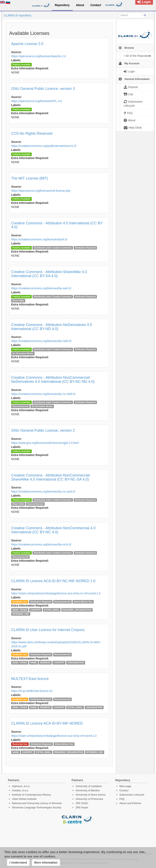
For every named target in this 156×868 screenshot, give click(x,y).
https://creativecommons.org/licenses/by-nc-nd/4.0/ (43, 394)
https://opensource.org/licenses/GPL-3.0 (37, 101)
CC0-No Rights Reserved (32, 133)
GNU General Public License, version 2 (43, 430)
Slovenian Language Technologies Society (37, 808)
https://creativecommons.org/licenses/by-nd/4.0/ (41, 341)
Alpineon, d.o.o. (21, 786)
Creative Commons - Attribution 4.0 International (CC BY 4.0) (57, 225)
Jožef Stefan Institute (24, 799)
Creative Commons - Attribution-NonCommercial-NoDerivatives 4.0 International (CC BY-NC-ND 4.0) (53, 380)
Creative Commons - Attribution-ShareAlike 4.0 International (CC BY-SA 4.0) (49, 274)
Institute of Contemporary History (31, 795)
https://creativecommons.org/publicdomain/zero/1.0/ (44, 146)
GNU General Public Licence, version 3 (43, 89)
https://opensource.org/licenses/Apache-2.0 (38, 56)
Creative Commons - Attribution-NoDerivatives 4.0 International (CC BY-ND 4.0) (52, 327)
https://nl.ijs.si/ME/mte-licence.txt (32, 691)
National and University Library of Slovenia (37, 803)
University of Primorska (89, 799)
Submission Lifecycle (132, 795)
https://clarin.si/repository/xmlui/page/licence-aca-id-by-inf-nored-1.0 (54, 736)
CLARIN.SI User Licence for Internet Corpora (48, 630)
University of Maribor (88, 791)
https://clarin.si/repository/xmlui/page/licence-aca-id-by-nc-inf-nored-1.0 (56, 593)
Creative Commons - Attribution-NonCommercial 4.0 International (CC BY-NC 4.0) (53, 530)
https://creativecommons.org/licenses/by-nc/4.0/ (41, 544)
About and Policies (130, 803)
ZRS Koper (82, 808)
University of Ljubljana (89, 786)
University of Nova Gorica (90, 795)
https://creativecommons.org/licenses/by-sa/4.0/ (41, 288)
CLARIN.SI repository (18, 15)
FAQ (122, 799)
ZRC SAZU (82, 803)
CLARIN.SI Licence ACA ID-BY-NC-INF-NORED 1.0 (53, 581)
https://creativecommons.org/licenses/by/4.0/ (39, 239)
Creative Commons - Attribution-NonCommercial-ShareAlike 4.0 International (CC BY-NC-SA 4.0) (51, 477)
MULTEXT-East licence (30, 679)
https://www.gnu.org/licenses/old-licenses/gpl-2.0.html (45, 443)
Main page (125, 786)
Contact (124, 791)
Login (144, 2)
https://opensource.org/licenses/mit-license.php (41, 191)
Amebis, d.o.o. (20, 791)
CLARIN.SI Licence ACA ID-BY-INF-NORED (47, 723)
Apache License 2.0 (27, 44)
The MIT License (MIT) (30, 178)
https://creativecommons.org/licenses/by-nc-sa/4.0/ (43, 492)
